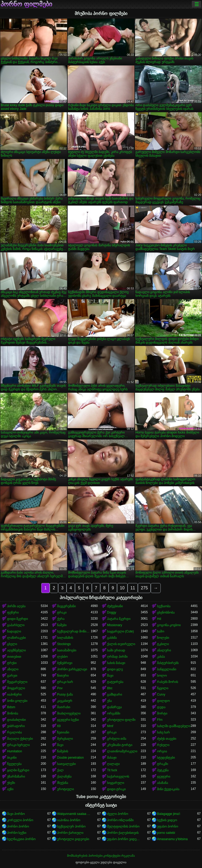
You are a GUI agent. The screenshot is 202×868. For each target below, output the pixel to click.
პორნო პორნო (18, 826)
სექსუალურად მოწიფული (74, 631)
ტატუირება (115, 682)
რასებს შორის (168, 682)
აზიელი (13, 669)
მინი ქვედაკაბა (168, 789)
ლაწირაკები (16, 638)
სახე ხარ (163, 732)
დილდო (163, 701)
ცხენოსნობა (166, 612)
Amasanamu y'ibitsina (172, 839)
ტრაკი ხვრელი (18, 745)
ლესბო (62, 657)
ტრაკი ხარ (65, 682)
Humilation (15, 751)
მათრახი (64, 707)
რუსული (163, 745)
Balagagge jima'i (169, 814)
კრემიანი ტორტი (120, 745)
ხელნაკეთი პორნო (21, 839)
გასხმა (112, 638)
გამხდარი (115, 695)
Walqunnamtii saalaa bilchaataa (74, 814)
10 (122, 588)
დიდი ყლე (115, 669)
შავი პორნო (16, 814)
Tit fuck (112, 770)
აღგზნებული (16, 650)
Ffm (160, 720)
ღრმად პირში (117, 657)
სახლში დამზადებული (174, 726)
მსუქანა (63, 783)
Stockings (64, 644)
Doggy (112, 612)
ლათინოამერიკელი (122, 751)
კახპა (161, 657)
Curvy (161, 695)
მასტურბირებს (168, 663)
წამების (63, 751)
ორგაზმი (114, 713)
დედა (161, 707)
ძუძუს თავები (167, 739)
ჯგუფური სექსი (68, 720)
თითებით (14, 657)
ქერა (61, 619)
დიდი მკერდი (17, 619)
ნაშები (62, 625)
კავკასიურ (65, 701)
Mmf (110, 726)
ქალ (60, 770)
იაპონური (14, 695)
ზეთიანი (63, 732)
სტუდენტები (166, 758)
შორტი (162, 713)
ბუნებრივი (65, 663)
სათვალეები (66, 764)
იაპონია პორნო (69, 820)
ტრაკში (163, 764)
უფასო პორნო (168, 826)
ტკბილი (163, 644)
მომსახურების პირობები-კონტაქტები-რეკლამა (101, 856)
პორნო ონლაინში (120, 820)
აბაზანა (163, 783)
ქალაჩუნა (64, 777)
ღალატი (113, 764)
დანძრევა (114, 707)
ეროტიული (65, 789)
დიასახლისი (16, 720)
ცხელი (12, 644)
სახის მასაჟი (116, 663)
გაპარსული (16, 625)
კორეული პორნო (20, 820)
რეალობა (14, 732)
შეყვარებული (17, 682)
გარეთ (12, 676)
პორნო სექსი (17, 833)
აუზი (10, 789)
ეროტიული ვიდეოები (73, 839)
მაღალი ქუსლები (20, 739)
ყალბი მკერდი (18, 770)
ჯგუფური (164, 777)
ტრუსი (12, 663)
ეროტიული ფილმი (121, 720)
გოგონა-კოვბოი (169, 625)
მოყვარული (16, 688)
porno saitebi (166, 833)
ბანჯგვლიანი (167, 669)
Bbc (110, 688)
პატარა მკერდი (119, 619)
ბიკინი (12, 758)
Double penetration (70, 758)
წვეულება (14, 764)
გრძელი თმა (117, 739)
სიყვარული (116, 783)
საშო (161, 631)
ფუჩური (13, 612)
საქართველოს (118, 777)
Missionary (115, 625)
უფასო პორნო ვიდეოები (124, 839)
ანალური (164, 650)
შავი (110, 676)
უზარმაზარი (16, 777)
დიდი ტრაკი (116, 789)
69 (59, 726)
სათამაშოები (67, 650)
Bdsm (11, 707)
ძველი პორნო (118, 814)
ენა (109, 701)
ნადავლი (14, 631)
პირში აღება (16, 606)
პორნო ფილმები (26, 4)
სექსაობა (164, 606)
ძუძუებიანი (115, 606)
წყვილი (163, 688)
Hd (159, 619)
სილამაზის (65, 638)
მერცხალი (65, 739)
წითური (63, 676)
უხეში (11, 783)
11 (133, 588)
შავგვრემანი (66, 606)
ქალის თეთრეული (121, 644)
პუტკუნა (163, 770)
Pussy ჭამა (65, 695)
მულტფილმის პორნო (123, 826)
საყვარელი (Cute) (120, 631)
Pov (60, 688)
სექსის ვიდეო (167, 820)
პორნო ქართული (70, 833)
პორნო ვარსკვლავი (72, 669)
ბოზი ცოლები (17, 701)
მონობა (13, 713)
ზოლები (163, 638)
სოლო (162, 676)
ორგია (162, 751)
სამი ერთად (116, 650)
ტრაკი (62, 612)
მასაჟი (112, 758)
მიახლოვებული (69, 713)
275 (144, 588)
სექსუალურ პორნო (71, 826)
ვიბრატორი (16, 726)
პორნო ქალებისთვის (123, 833)
